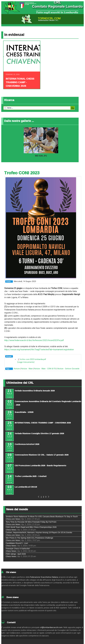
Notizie (17, 369)
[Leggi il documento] (26, 362)
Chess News (11, 530)
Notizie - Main (27, 369)
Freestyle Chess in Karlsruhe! (18, 549)
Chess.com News (13, 519)
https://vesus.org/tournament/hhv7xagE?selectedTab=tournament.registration (39, 350)
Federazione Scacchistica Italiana (44, 577)
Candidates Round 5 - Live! (17, 543)
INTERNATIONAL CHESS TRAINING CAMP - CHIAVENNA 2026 (20, 82)
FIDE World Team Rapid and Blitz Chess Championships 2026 (31, 527)
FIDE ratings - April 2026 (16, 554)
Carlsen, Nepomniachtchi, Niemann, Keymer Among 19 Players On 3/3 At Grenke (39, 532)
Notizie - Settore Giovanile (68, 369)
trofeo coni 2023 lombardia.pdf (33, 359)
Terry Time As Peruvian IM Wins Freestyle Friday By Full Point (31, 522)
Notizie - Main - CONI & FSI (45, 369)
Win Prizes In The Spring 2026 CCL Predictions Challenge (29, 538)
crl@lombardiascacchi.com (51, 627)
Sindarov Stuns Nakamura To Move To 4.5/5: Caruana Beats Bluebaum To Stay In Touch (42, 517)
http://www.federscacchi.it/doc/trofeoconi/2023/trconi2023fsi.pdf (34, 340)
